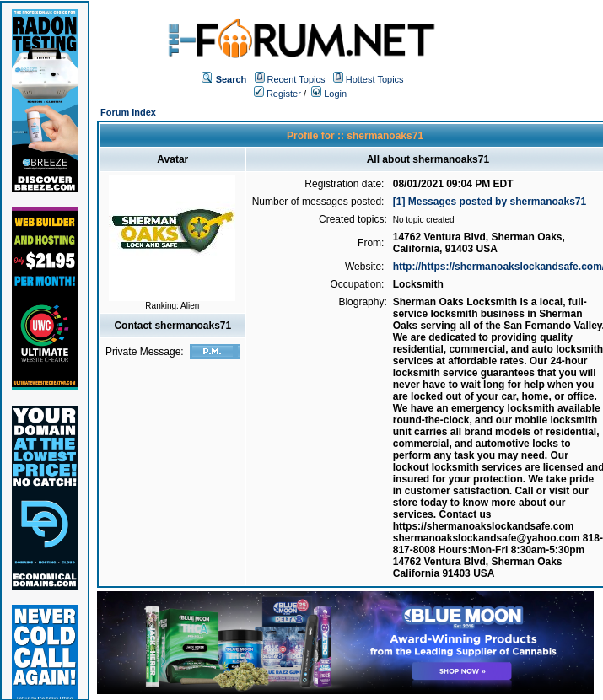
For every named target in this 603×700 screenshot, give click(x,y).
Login (329, 94)
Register (277, 94)
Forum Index (128, 112)
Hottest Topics (375, 79)
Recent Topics (296, 79)
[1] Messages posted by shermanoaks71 (490, 202)
